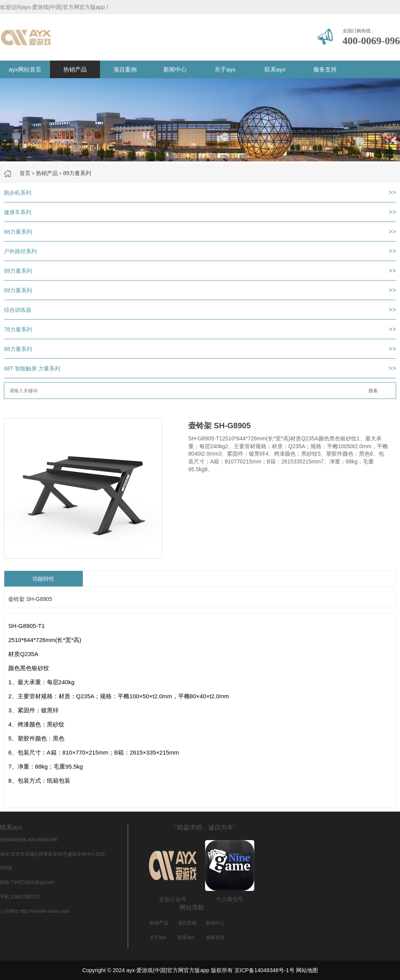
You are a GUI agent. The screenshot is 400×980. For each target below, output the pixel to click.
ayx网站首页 (25, 69)
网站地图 (307, 970)
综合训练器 (18, 310)
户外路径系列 (20, 251)
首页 (25, 173)
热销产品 (75, 69)
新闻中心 (175, 69)
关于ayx (225, 69)
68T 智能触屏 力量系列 (32, 368)
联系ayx (275, 69)
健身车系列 (18, 212)
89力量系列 (77, 173)
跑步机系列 (18, 193)
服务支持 (325, 69)
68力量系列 (18, 232)
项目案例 (125, 69)
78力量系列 (18, 329)
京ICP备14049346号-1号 (264, 970)
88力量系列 (18, 349)
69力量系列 (18, 290)
